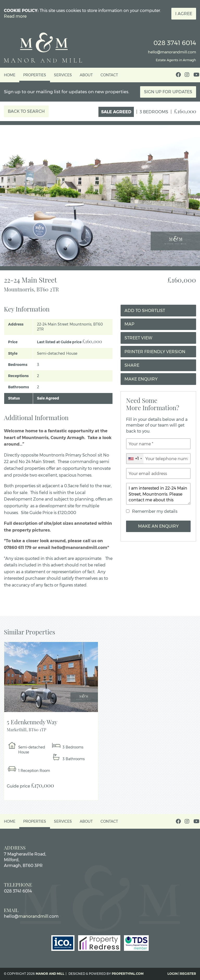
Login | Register (182, 974)
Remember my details (155, 511)
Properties (35, 75)
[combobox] (135, 459)
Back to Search (26, 111)
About (86, 75)
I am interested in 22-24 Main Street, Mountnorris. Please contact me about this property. (158, 494)
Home (10, 75)
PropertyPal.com (128, 974)
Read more (15, 16)
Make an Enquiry (158, 526)
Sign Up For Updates (168, 92)
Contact (109, 75)
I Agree (184, 14)
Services (63, 75)
